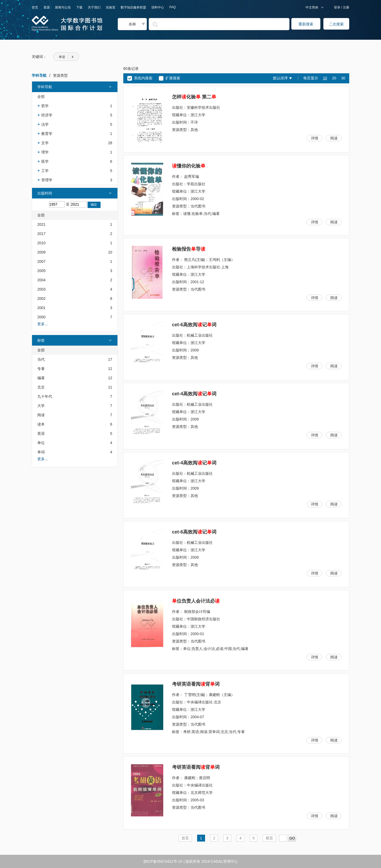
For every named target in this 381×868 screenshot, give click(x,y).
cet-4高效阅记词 (194, 394)
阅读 (41, 415)
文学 (45, 143)
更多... (43, 324)
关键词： (39, 57)
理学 (45, 152)
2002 (41, 299)
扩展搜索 (173, 78)
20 (334, 78)
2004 (41, 280)
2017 (41, 234)
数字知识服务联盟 (133, 7)
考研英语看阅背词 (196, 684)
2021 (41, 224)
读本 (41, 424)
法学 (45, 124)
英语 (41, 433)
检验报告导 (189, 249)
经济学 (47, 115)
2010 (41, 243)
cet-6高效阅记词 (194, 325)
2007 (41, 261)
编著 (41, 378)
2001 (41, 308)
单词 (41, 452)
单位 (41, 443)
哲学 (45, 106)
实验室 (111, 7)
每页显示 (311, 78)
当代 (41, 359)
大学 (41, 406)
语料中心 (158, 7)
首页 (35, 7)
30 (343, 78)
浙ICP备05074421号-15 (163, 861)
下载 (79, 7)
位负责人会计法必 (196, 601)
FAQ (173, 7)
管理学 (47, 180)
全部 (41, 97)
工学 (45, 171)
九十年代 (45, 396)
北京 (41, 387)
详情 (315, 138)
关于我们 (94, 7)
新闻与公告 (63, 7)
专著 (41, 369)
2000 (41, 317)
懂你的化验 (189, 166)
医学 (45, 161)
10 (325, 78)
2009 (41, 252)
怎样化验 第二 (194, 97)
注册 (346, 7)
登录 (337, 7)
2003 (41, 289)
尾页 (269, 838)
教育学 (47, 134)
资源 (47, 7)
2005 (41, 271)
